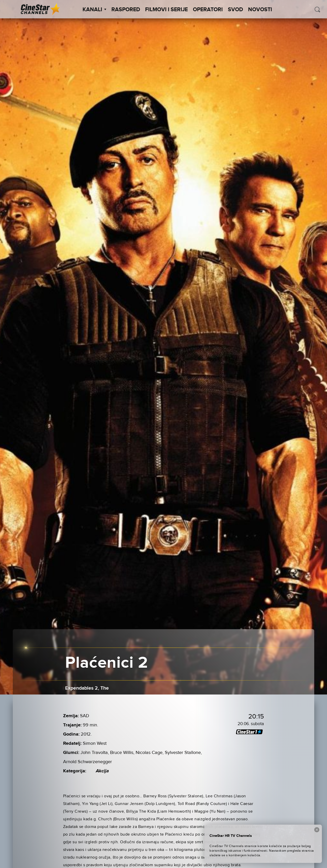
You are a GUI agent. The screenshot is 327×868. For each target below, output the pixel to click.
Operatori (208, 10)
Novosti (260, 10)
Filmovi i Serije (166, 10)
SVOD (235, 10)
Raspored (126, 10)
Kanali (94, 10)
